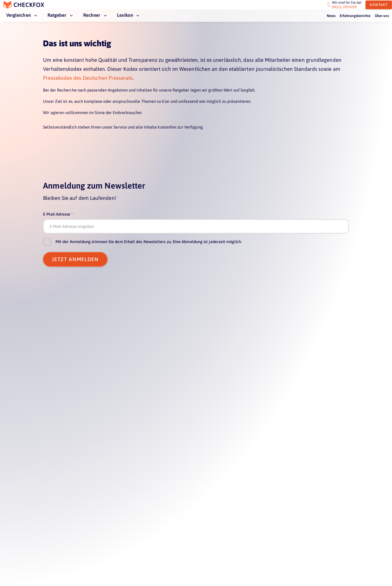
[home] (27, 7)
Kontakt (376, 7)
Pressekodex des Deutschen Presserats (88, 78)
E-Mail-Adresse (57, 214)
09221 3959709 (341, 9)
